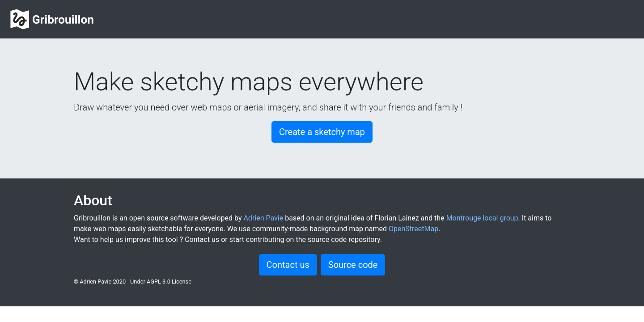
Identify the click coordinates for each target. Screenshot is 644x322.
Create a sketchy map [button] (322, 132)
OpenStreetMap (413, 229)
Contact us (288, 265)
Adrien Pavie (263, 218)
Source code (353, 265)
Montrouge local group (482, 218)
